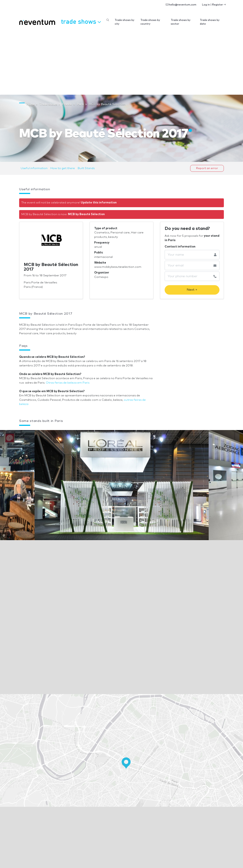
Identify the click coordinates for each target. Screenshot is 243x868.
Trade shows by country (150, 22)
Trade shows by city (124, 22)
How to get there (63, 168)
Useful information (34, 168)
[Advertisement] (121, 62)
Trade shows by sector (181, 22)
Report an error (207, 168)
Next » (192, 290)
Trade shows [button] (81, 21)
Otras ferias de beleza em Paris (68, 383)
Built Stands (86, 168)
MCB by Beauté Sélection (86, 214)
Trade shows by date (210, 22)
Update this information (99, 203)
